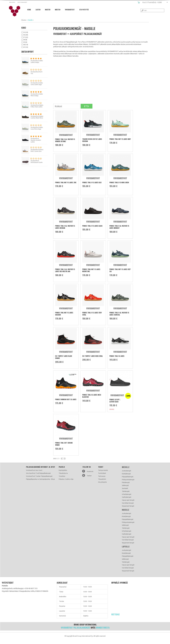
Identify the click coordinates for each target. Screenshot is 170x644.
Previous (62, 459)
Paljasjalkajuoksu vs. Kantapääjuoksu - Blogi (40, 479)
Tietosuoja (102, 476)
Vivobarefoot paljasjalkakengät (76, 628)
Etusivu (24, 20)
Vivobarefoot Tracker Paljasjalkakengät (39, 476)
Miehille (126, 467)
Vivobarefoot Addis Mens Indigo (32, 93)
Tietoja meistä (103, 470)
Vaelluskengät (127, 497)
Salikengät (125, 485)
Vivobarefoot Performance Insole (32, 160)
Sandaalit (125, 488)
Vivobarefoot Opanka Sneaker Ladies (32, 139)
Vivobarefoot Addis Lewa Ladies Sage (32, 82)
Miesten (58, 10)
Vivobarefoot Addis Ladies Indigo (32, 60)
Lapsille (126, 547)
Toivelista (62, 476)
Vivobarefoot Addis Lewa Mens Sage (32, 127)
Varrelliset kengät (128, 503)
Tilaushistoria (63, 473)
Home (29, 10)
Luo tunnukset (22, 2)
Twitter (89, 476)
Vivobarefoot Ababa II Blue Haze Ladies (32, 104)
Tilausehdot (102, 479)
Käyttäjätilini (63, 470)
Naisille (126, 510)
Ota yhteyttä (102, 482)
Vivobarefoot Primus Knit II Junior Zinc (32, 149)
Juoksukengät (126, 471)
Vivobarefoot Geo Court (34, 470)
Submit (142, 10)
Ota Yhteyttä (84, 10)
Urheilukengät (127, 494)
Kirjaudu (12, 2)
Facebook (90, 471)
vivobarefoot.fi (16, 11)
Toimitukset (102, 473)
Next (65, 459)
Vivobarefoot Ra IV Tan (32, 71)
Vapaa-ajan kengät (128, 500)
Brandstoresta (103, 628)
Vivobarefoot (70, 10)
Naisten (48, 10)
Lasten (38, 10)
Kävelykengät (126, 474)
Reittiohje (115, 614)
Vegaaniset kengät (128, 506)
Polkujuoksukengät (128, 480)
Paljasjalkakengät (128, 477)
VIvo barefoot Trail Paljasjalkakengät (38, 473)
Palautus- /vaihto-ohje (66, 479)
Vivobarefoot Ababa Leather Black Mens (32, 116)
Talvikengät (126, 491)
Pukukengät (126, 482)
